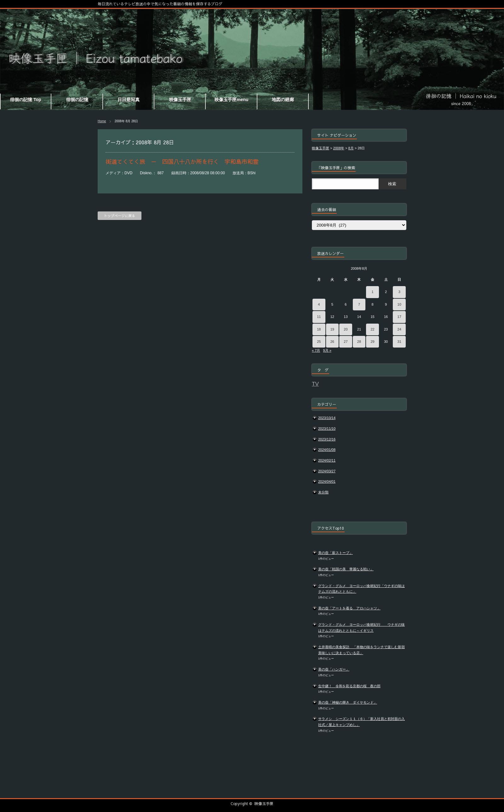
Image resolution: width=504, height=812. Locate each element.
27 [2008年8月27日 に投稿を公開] (346, 342)
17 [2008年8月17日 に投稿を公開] (399, 317)
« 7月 (316, 350)
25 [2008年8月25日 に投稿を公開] (319, 342)
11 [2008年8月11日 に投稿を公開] (319, 317)
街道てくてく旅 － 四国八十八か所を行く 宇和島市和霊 (182, 161)
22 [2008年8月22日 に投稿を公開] (372, 329)
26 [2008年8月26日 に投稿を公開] (332, 342)
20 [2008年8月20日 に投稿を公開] (346, 329)
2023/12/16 (327, 439)
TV (315, 384)
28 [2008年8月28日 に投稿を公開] (359, 342)
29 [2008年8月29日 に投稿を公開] (372, 342)
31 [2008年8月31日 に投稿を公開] (399, 342)
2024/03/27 (327, 471)
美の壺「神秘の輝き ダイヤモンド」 (348, 702)
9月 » (327, 350)
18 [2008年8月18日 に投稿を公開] (319, 329)
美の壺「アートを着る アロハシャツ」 (349, 608)
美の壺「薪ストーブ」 (335, 553)
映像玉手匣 (264, 803)
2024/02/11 (327, 460)
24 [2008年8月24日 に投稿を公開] (399, 329)
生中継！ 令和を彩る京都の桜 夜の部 (349, 686)
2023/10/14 (327, 418)
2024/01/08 (327, 450)
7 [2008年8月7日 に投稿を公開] (359, 304)
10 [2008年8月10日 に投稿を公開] (399, 304)
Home (102, 121)
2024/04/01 (327, 481)
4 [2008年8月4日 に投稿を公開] (319, 304)
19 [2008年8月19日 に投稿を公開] (332, 329)
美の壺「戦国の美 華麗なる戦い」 (346, 569)
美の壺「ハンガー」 (334, 669)
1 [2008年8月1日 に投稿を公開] (372, 292)
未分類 (323, 492)
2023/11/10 (327, 429)
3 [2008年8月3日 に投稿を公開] (399, 292)
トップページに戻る (120, 216)
